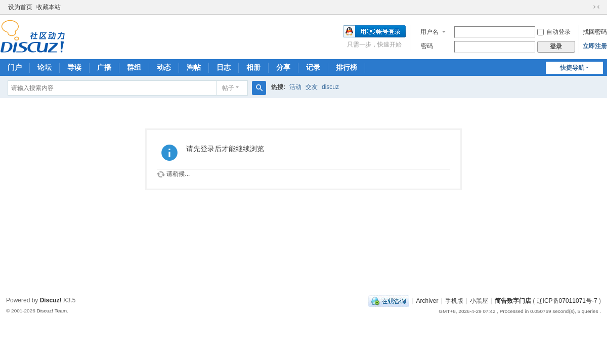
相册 (253, 67)
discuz (330, 87)
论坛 (45, 67)
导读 (74, 67)
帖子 (228, 88)
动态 (164, 67)
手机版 (454, 301)
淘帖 (194, 67)
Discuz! (51, 300)
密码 (427, 46)
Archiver (427, 301)
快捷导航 (572, 68)
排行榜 (346, 67)
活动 (295, 87)
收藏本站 (49, 7)
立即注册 (595, 46)
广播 (104, 67)
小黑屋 (479, 301)
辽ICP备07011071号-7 (567, 301)
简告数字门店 (513, 301)
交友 (312, 87)
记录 (313, 67)
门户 (15, 67)
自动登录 (554, 32)
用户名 (429, 32)
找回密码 (595, 32)
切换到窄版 (596, 7)
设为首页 (20, 7)
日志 (224, 67)
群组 (134, 67)
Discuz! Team (52, 311)
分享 (283, 67)
